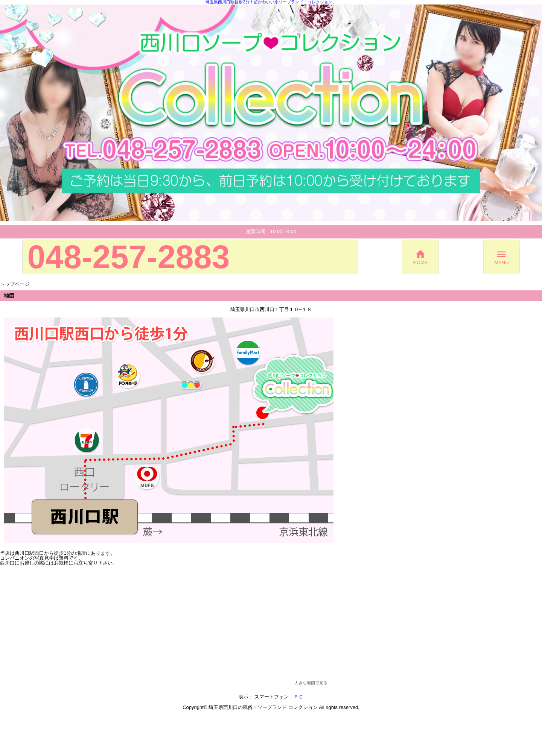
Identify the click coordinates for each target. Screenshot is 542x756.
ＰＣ (298, 697)
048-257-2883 (129, 257)
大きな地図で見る (311, 683)
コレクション (303, 707)
